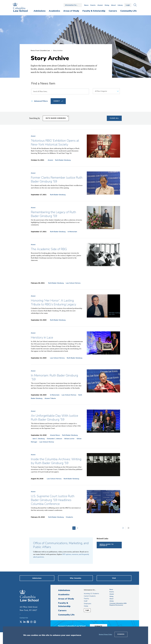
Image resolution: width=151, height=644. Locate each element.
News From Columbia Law (40, 51)
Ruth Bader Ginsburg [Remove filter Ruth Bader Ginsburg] (56, 118)
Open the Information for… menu (73, 5)
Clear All (114, 118)
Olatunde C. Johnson (54, 439)
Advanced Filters (41, 101)
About (113, 5)
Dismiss (121, 634)
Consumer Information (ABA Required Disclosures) (118, 604)
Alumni (100, 5)
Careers (62, 610)
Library (120, 5)
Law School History (73, 283)
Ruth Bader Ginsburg (63, 160)
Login (128, 5)
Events (93, 5)
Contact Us (24, 618)
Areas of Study (66, 599)
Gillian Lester (69, 439)
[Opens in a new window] (21, 622)
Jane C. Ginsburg (39, 439)
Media (86, 606)
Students (69, 517)
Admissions (64, 590)
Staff (86, 601)
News (86, 5)
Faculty (86, 599)
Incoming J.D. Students (91, 594)
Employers (88, 604)
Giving (107, 5)
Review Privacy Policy (105, 634)
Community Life (66, 615)
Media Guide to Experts (107, 545)
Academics (64, 595)
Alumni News (55, 435)
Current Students (90, 596)
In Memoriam (72, 232)
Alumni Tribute (50, 398)
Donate (99, 626)
